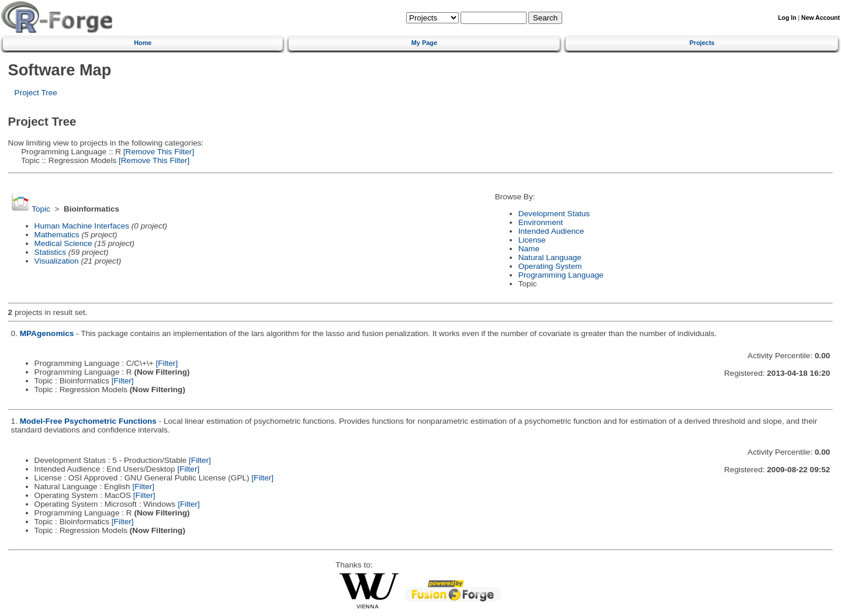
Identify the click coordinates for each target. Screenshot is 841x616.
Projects (702, 43)
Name (529, 249)
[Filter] (167, 363)
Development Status (554, 214)
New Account (821, 18)
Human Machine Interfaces (82, 226)
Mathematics (57, 235)
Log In (787, 18)
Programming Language (561, 275)
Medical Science (63, 243)
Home (143, 43)
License (532, 240)
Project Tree (36, 93)
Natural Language (550, 257)
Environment (541, 222)
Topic (41, 209)
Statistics (50, 252)
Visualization (57, 261)
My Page (424, 43)
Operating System (550, 266)
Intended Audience (551, 231)
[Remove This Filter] (158, 152)
